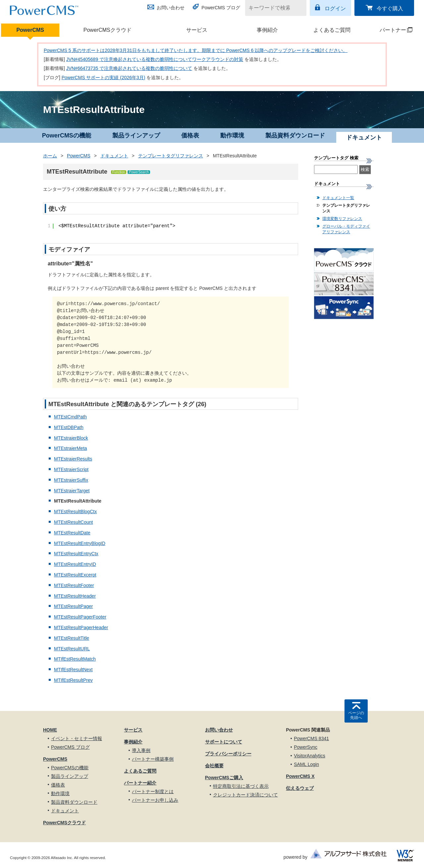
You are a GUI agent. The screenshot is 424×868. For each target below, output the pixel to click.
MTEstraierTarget (72, 491)
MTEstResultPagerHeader (81, 627)
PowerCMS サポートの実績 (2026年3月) (104, 78)
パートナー (390, 30)
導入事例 (141, 750)
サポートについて (224, 742)
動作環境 (232, 136)
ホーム (50, 156)
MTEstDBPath (69, 427)
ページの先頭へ (356, 715)
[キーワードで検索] (272, 8)
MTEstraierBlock (71, 438)
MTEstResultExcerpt (75, 575)
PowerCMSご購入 (224, 778)
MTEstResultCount (73, 522)
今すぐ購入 (390, 8)
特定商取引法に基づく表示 (241, 786)
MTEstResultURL (72, 649)
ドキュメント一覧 (338, 198)
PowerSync (306, 747)
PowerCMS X (300, 776)
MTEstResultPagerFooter (80, 617)
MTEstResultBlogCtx (75, 512)
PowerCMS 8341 (311, 738)
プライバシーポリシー (228, 754)
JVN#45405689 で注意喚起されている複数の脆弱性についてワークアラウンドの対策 (155, 59)
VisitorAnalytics (310, 756)
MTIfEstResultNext (73, 670)
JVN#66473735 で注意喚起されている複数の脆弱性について (129, 68)
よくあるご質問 (332, 30)
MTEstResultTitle (72, 638)
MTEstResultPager (73, 606)
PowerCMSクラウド (107, 30)
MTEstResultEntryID (75, 564)
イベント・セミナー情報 (77, 738)
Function (119, 172)
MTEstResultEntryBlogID (80, 543)
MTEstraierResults (73, 459)
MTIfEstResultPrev (73, 680)
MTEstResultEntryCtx (76, 554)
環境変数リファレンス (342, 219)
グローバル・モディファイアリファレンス (346, 229)
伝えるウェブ (300, 788)
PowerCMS (30, 30)
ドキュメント (114, 156)
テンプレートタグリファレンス (171, 156)
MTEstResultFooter (74, 585)
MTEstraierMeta (71, 448)
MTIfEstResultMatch (75, 659)
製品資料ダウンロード (295, 136)
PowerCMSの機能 (67, 136)
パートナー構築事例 (153, 759)
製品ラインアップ (136, 136)
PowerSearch (139, 172)
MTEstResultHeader (75, 596)
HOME (50, 730)
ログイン (335, 8)
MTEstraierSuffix (71, 480)
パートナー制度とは (153, 791)
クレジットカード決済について (245, 795)
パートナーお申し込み (155, 800)
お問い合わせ (171, 8)
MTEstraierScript (71, 469)
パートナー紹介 (140, 783)
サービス (197, 30)
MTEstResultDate (72, 533)
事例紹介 (267, 30)
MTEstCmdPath (70, 417)
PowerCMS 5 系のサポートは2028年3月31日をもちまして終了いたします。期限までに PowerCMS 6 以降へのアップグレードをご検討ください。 (196, 50)
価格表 (190, 136)
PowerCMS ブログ (221, 8)
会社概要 (214, 766)
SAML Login (306, 764)
